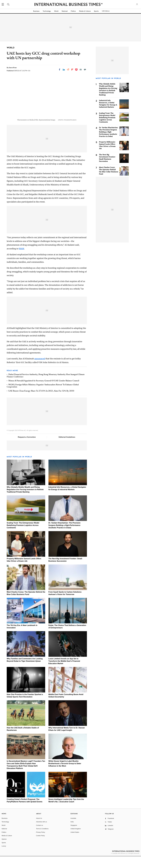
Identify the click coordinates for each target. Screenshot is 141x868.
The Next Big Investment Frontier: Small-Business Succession (107, 158)
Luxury (4, 858)
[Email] (81, 70)
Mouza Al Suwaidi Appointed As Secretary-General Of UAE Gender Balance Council (44, 393)
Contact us (40, 837)
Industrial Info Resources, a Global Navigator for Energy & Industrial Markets (108, 104)
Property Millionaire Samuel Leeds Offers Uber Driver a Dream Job (107, 145)
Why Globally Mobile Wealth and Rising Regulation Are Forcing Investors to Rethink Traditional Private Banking (25, 501)
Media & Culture (85, 11)
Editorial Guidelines (67, 449)
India (72, 834)
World (56, 11)
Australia (73, 830)
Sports (96, 11)
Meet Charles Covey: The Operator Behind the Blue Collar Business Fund (109, 171)
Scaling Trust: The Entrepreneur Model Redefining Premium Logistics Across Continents (23, 537)
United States (75, 844)
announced (40, 370)
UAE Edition (106, 11)
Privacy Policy (41, 844)
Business (36, 11)
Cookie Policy (40, 847)
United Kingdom (76, 840)
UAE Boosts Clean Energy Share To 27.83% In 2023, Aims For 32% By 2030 (41, 403)
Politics (73, 11)
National (65, 11)
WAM (22, 260)
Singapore (74, 837)
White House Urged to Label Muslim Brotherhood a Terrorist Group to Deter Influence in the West (65, 775)
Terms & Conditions (42, 840)
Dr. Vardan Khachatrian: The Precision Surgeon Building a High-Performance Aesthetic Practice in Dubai (64, 537)
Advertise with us (42, 834)
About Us (39, 830)
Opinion (4, 851)
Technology (47, 11)
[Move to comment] (85, 70)
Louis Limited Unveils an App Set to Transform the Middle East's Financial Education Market (64, 673)
